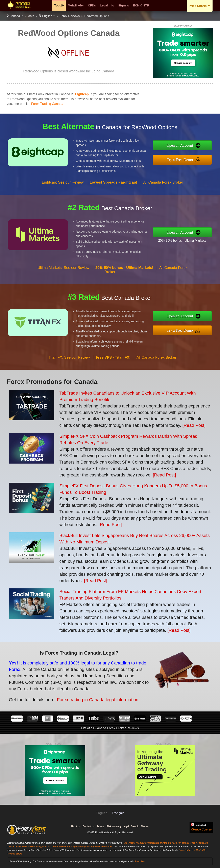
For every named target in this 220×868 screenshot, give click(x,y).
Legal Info (107, 5)
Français (118, 813)
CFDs (92, 5)
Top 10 (59, 5)
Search (135, 826)
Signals (124, 5)
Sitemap (145, 826)
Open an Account (183, 146)
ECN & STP (141, 5)
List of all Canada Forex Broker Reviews (110, 728)
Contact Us (89, 826)
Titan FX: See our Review (69, 361)
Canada (15, 16)
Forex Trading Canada (47, 104)
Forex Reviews (70, 16)
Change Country (201, 829)
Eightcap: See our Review (63, 186)
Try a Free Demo (183, 159)
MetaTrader (76, 5)
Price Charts (200, 6)
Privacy (101, 826)
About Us (76, 826)
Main (31, 16)
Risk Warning (114, 826)
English (47, 16)
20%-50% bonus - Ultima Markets (185, 240)
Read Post (140, 861)
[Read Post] (194, 425)
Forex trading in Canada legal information (93, 698)
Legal (126, 826)
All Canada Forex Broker (163, 186)
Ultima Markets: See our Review (63, 271)
